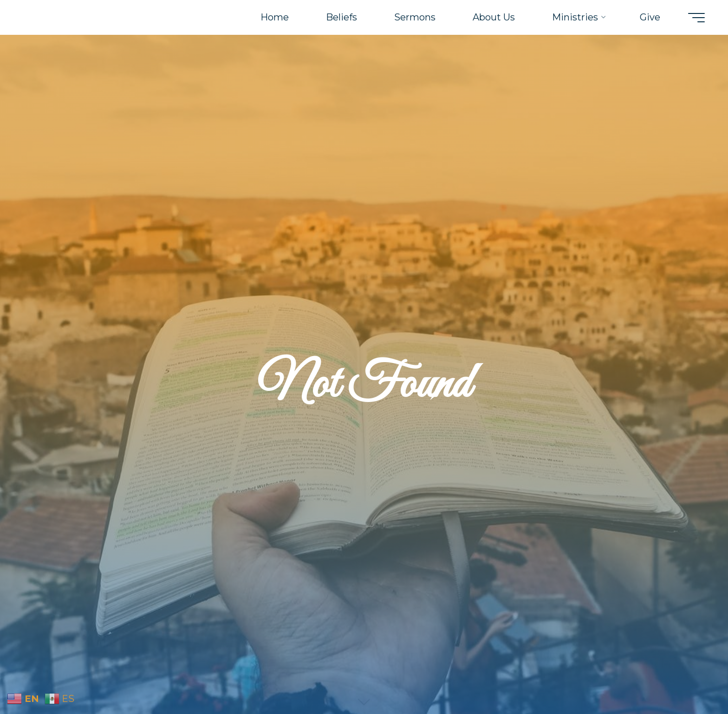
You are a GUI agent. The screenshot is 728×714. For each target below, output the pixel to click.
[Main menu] (696, 18)
